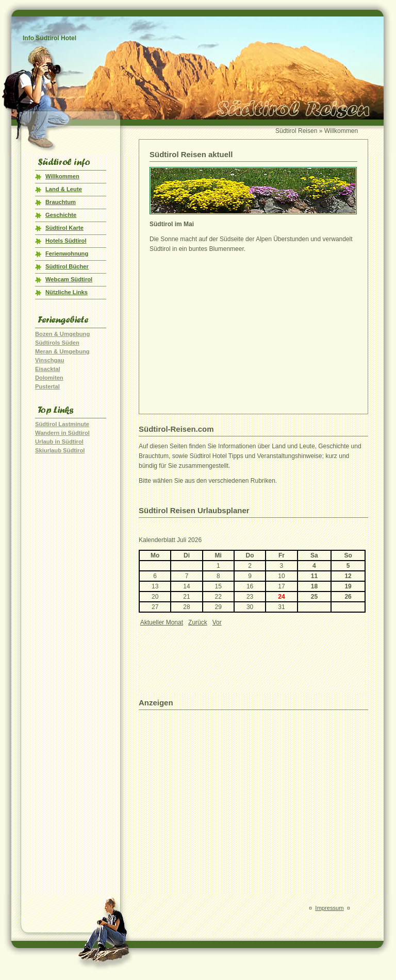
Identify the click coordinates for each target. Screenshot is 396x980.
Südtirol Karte (64, 228)
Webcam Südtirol (69, 279)
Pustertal (47, 386)
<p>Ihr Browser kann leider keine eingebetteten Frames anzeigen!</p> (252, 608)
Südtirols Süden (57, 343)
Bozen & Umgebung (62, 334)
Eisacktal (48, 369)
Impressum (329, 908)
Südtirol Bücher (67, 266)
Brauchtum (61, 202)
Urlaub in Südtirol (59, 442)
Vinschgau (49, 360)
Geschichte (61, 215)
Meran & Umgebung (62, 351)
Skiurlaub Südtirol (60, 450)
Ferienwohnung (67, 254)
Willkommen (62, 176)
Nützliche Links (67, 292)
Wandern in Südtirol (62, 433)
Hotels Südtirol (66, 241)
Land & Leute (64, 189)
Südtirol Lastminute (62, 424)
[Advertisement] (236, 331)
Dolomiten (49, 378)
